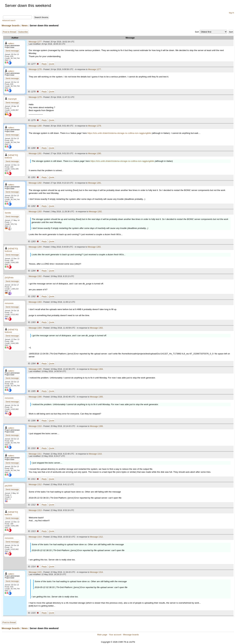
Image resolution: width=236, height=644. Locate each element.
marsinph (12, 99)
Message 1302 (35, 276)
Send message (12, 51)
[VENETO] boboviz (11, 156)
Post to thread (9, 32)
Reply (44, 64)
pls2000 (9, 486)
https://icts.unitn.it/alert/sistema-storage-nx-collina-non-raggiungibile (119, 133)
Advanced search (9, 21)
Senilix (8, 213)
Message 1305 (35, 369)
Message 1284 (35, 247)
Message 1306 (35, 397)
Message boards (11, 26)
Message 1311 (35, 454)
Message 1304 (35, 328)
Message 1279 (35, 97)
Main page (102, 635)
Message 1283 (35, 212)
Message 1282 (35, 183)
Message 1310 (35, 426)
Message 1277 (35, 42)
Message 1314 (35, 537)
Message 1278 (35, 69)
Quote (52, 64)
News (25, 26)
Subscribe (23, 32)
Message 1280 (35, 126)
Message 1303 (35, 302)
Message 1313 (35, 510)
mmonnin (9, 303)
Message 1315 (35, 572)
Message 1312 (35, 484)
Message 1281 (35, 153)
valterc (11, 43)
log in (231, 13)
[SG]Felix (9, 278)
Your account (115, 635)
